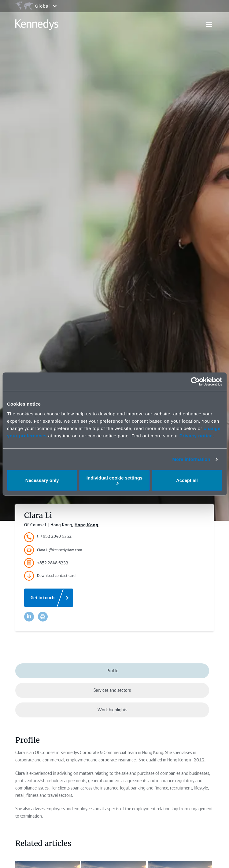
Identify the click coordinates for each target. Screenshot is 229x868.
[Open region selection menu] (36, 6)
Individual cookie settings (114, 480)
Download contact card (50, 576)
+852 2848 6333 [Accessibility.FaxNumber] (46, 563)
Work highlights (112, 710)
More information (191, 459)
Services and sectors (112, 690)
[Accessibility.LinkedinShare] (29, 617)
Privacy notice (196, 435)
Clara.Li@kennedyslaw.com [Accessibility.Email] (53, 550)
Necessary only (42, 480)
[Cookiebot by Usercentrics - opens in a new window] (195, 382)
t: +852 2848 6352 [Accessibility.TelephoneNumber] (54, 536)
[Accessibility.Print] (43, 617)
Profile (112, 671)
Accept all (187, 480)
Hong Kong (87, 525)
